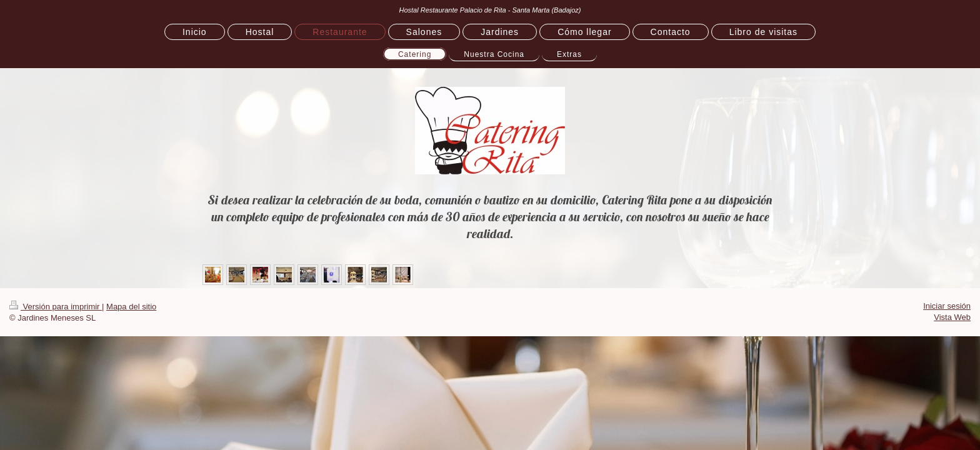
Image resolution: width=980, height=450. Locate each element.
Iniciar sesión (947, 306)
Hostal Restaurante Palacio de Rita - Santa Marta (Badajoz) (490, 10)
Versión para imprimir (56, 307)
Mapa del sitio (131, 307)
